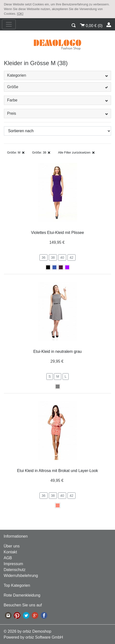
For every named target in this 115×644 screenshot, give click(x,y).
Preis (57, 113)
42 (72, 258)
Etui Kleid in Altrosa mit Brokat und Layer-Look (58, 471)
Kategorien (57, 75)
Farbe (57, 100)
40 (62, 258)
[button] (74, 25)
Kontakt (10, 552)
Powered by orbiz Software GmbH (33, 637)
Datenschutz (15, 570)
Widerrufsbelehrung (21, 576)
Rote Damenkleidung (22, 595)
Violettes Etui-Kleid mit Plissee (58, 233)
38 (53, 258)
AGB (8, 558)
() (91, 25)
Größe (57, 87)
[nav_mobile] (9, 24)
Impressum (13, 564)
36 (44, 258)
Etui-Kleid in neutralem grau (57, 351)
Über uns (12, 546)
